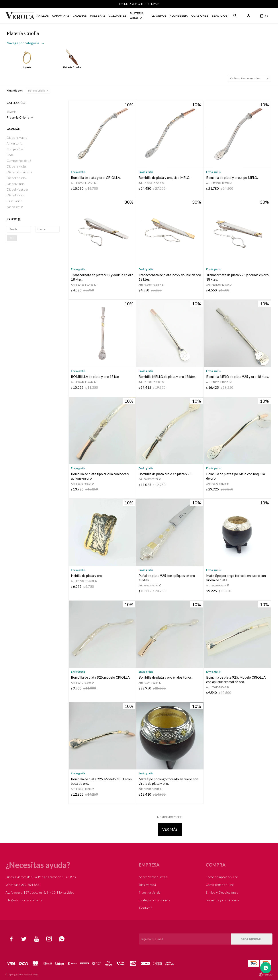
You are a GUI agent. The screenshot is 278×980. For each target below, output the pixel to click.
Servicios (220, 16)
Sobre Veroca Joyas (153, 877)
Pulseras (98, 16)
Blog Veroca (148, 885)
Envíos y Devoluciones (222, 892)
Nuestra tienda (150, 892)
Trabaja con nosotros (155, 900)
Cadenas (80, 16)
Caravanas (61, 16)
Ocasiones (200, 16)
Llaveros (159, 16)
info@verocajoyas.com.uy (24, 900)
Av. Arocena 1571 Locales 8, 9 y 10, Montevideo (40, 892)
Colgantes (118, 16)
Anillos (43, 16)
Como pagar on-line (220, 885)
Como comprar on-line (222, 877)
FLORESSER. (179, 16)
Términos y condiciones (223, 900)
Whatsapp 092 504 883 (23, 885)
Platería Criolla (137, 16)
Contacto (146, 908)
